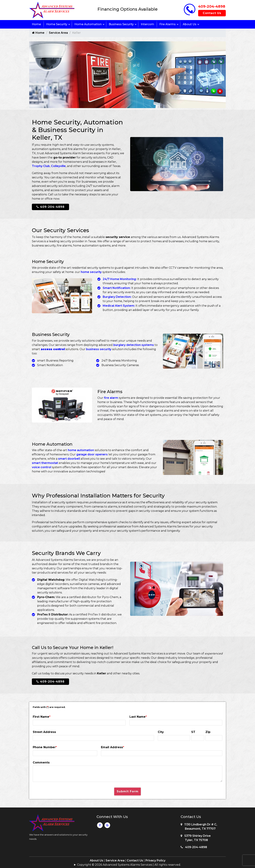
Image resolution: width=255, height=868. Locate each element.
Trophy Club (41, 166)
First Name (42, 716)
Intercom (147, 24)
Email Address (113, 747)
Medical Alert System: (119, 306)
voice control (42, 467)
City (161, 731)
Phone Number (45, 747)
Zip (208, 731)
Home (36, 24)
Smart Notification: (117, 288)
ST (193, 731)
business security (99, 349)
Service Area (58, 33)
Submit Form (128, 791)
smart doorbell (69, 458)
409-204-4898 (212, 6)
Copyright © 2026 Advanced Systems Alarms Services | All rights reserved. (129, 864)
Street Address (44, 731)
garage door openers (92, 454)
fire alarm (111, 398)
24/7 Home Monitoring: (120, 279)
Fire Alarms (168, 24)
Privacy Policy (155, 860)
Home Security (57, 24)
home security (91, 272)
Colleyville (58, 166)
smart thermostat (45, 462)
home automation (81, 450)
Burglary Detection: (117, 297)
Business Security (121, 24)
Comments (41, 762)
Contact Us (212, 13)
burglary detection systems (134, 345)
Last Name (138, 716)
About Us (190, 24)
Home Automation (88, 24)
